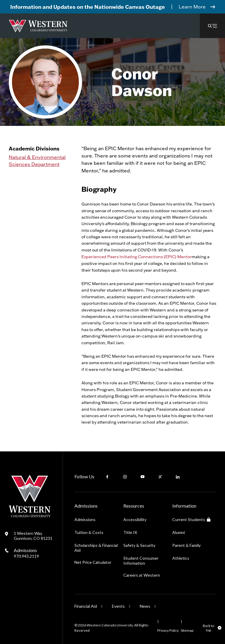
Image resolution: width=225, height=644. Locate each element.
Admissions (26, 553)
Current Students (191, 519)
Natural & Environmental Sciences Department (37, 161)
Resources (134, 506)
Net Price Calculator (93, 562)
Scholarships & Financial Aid (96, 548)
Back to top (208, 628)
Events (118, 606)
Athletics (181, 558)
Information (184, 506)
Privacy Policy (168, 630)
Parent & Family (186, 545)
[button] (212, 26)
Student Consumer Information (141, 561)
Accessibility (135, 519)
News (145, 606)
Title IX (130, 532)
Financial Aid (86, 606)
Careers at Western (142, 575)
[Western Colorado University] (30, 516)
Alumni (179, 532)
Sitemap (187, 630)
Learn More (192, 7)
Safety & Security (139, 545)
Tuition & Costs (89, 532)
